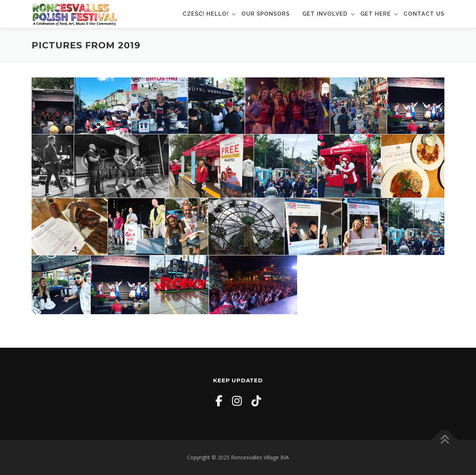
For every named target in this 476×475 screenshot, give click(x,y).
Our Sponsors (266, 14)
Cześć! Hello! (206, 14)
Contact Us (424, 14)
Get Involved (325, 14)
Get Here (376, 14)
